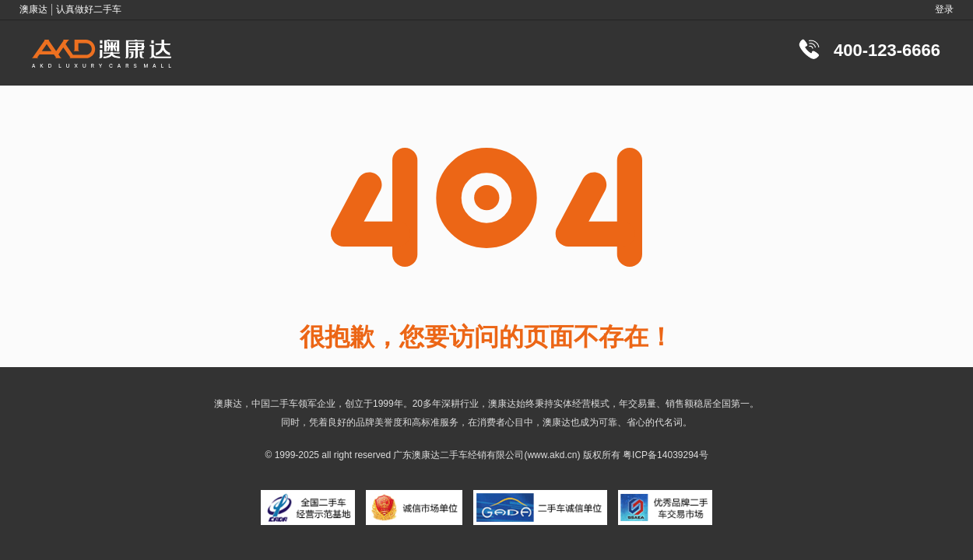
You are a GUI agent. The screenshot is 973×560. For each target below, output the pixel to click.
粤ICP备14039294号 (665, 455)
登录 (944, 9)
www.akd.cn (552, 455)
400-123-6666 (887, 50)
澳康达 (426, 455)
